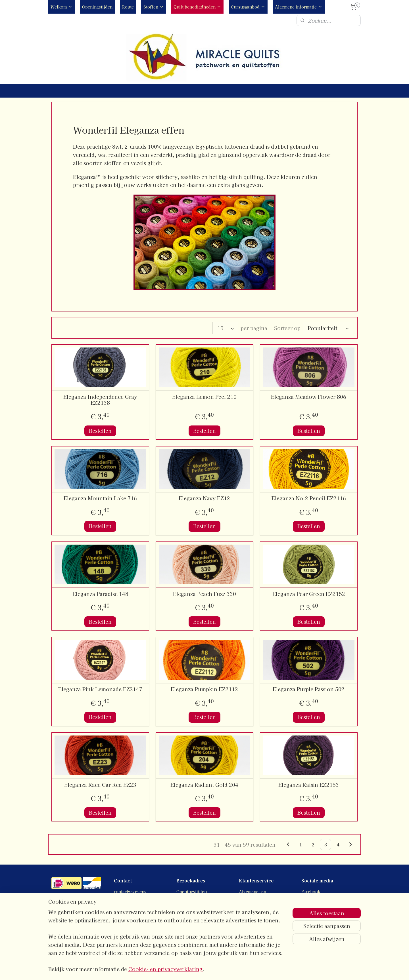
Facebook (311, 892)
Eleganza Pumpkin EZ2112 (204, 689)
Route (128, 7)
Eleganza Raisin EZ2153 (309, 785)
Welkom (61, 7)
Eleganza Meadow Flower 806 (309, 397)
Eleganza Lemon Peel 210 (204, 397)
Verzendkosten (254, 917)
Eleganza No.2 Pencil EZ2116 (309, 498)
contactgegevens (130, 892)
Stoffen (154, 7)
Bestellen (100, 431)
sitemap (190, 970)
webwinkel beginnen (221, 970)
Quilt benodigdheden (197, 7)
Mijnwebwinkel (269, 970)
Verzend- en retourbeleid (264, 911)
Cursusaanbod (248, 7)
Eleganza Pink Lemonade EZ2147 (100, 689)
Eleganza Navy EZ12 (204, 498)
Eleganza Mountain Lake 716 (100, 498)
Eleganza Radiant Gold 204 (204, 785)
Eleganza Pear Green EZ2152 (309, 594)
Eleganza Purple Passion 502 (309, 689)
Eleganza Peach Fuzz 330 (204, 594)
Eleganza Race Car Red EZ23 (100, 785)
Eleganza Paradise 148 (100, 594)
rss (201, 970)
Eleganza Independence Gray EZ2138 (100, 400)
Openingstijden (97, 7)
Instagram (311, 898)
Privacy (246, 904)
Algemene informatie (299, 7)
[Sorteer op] (328, 328)
